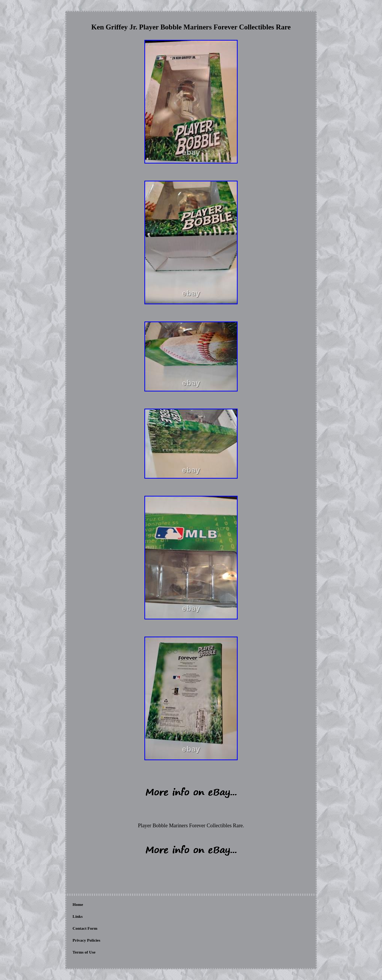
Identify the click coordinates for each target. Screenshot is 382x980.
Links (78, 916)
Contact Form (85, 928)
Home (78, 904)
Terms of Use (84, 952)
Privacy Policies (87, 940)
